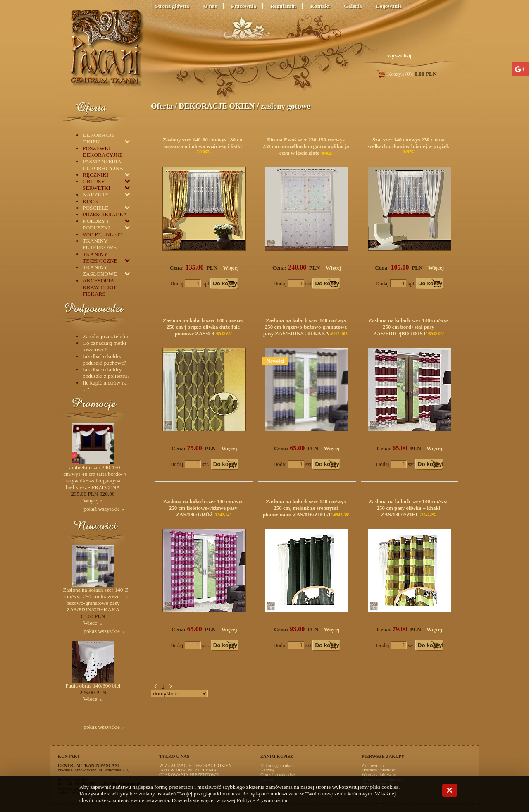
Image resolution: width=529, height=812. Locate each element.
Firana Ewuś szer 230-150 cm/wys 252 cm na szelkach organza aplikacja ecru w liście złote (306, 146)
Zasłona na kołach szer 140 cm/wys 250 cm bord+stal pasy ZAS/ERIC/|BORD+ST (408, 327)
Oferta (162, 106)
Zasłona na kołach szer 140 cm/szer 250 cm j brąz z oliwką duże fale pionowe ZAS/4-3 (203, 327)
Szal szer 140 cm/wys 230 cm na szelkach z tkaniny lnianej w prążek (409, 143)
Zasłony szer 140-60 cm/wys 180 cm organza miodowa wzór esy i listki (203, 143)
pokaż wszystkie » (104, 509)
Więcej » (93, 500)
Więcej (231, 268)
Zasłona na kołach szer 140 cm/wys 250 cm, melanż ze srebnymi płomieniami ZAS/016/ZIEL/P (304, 508)
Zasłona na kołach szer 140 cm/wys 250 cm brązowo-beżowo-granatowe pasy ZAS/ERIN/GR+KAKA (305, 327)
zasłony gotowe (286, 106)
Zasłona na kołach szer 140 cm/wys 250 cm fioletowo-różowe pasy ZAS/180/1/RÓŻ (203, 508)
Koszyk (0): (406, 74)
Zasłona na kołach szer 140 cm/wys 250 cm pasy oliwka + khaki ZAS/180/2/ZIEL (408, 508)
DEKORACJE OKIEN (217, 106)
